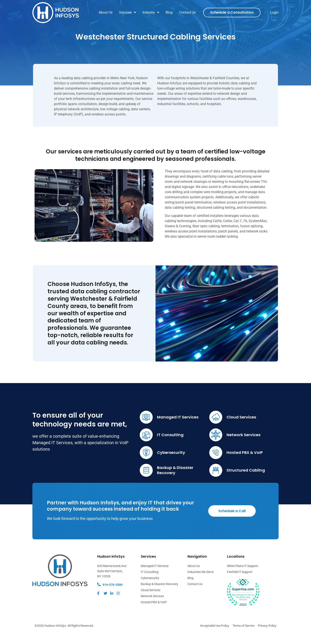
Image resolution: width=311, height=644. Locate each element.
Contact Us (187, 12)
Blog (169, 12)
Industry (151, 13)
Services (128, 13)
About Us (106, 12)
